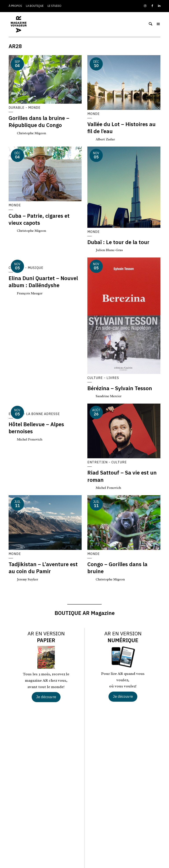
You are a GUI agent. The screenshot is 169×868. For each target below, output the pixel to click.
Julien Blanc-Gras (110, 250)
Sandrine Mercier (110, 396)
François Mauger (30, 293)
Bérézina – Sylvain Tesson (120, 388)
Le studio (54, 6)
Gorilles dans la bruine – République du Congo (39, 122)
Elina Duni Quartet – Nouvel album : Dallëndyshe (43, 282)
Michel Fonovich (30, 439)
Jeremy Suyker (28, 579)
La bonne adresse (44, 414)
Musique (36, 268)
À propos (15, 6)
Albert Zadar (106, 139)
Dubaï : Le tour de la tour (118, 242)
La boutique (35, 6)
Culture (95, 378)
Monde (35, 108)
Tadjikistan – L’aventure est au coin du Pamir (43, 568)
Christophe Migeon (32, 133)
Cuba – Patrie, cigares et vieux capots (39, 219)
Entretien (98, 462)
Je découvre (46, 697)
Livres (113, 378)
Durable (17, 108)
